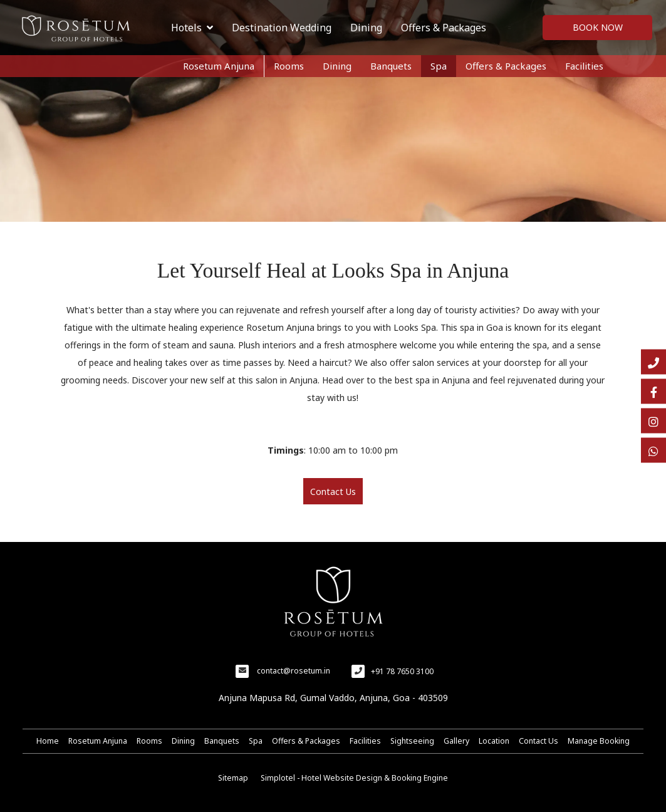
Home (48, 741)
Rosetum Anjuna (219, 66)
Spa (439, 66)
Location (494, 741)
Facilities (584, 66)
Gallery (456, 741)
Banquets (391, 66)
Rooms (289, 66)
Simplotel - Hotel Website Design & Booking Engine (354, 778)
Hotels (192, 28)
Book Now (598, 27)
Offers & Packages (444, 28)
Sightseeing (412, 741)
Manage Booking (599, 741)
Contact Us (539, 741)
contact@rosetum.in (294, 671)
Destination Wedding (282, 28)
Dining (366, 28)
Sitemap (233, 778)
